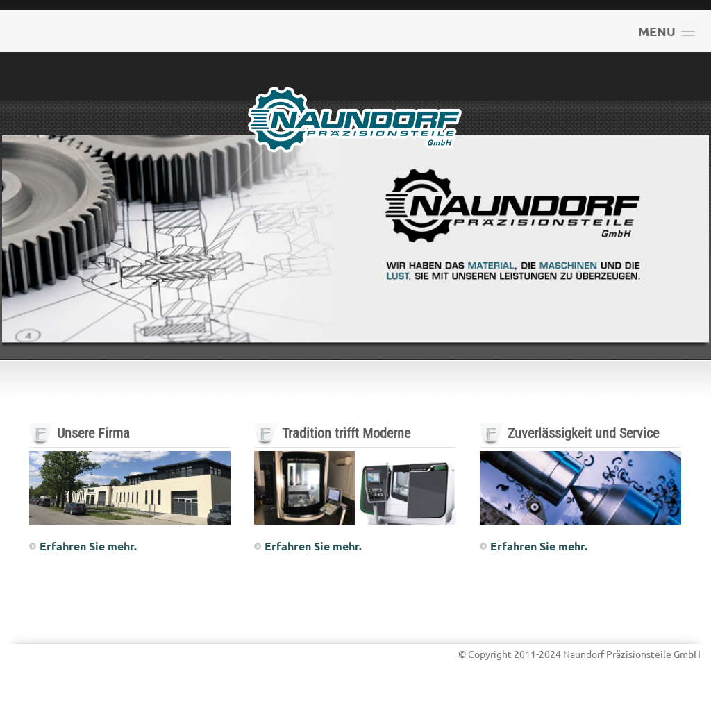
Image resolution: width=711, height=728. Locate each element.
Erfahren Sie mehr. (88, 546)
